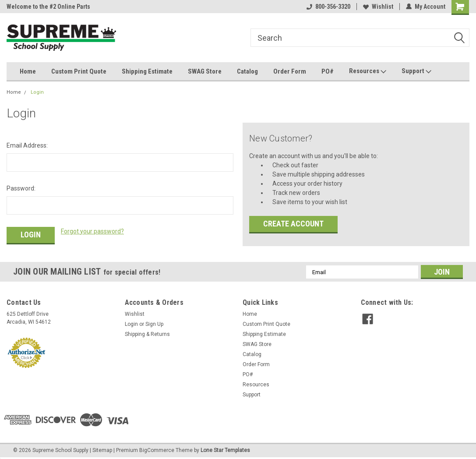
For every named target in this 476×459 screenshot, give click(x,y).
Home (28, 71)
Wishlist (378, 7)
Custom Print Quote (79, 71)
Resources (368, 71)
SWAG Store (205, 71)
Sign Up (154, 324)
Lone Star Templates (225, 450)
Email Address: (27, 145)
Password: (21, 188)
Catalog (247, 71)
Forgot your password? (92, 231)
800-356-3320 (328, 7)
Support (416, 71)
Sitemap (102, 450)
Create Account (293, 224)
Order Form (290, 71)
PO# (328, 71)
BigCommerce (157, 450)
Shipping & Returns (147, 334)
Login (37, 92)
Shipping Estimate (147, 71)
